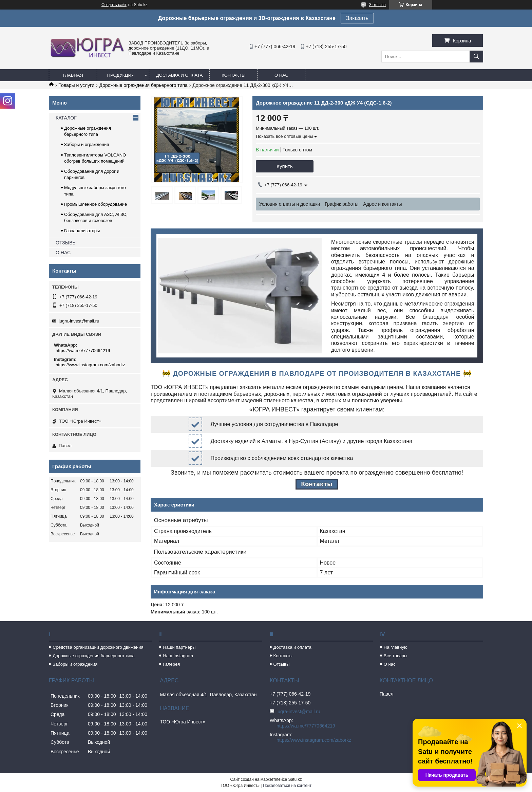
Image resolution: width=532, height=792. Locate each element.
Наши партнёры (179, 647)
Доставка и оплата (179, 75)
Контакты (233, 75)
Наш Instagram (178, 656)
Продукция (121, 75)
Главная (73, 75)
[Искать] (476, 57)
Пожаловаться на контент (287, 786)
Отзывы (282, 664)
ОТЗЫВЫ (66, 243)
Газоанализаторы (82, 231)
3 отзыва (377, 5)
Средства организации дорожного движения (98, 647)
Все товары (396, 656)
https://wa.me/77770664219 (83, 351)
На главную (396, 647)
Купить (284, 166)
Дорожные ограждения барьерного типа (144, 85)
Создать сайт (114, 5)
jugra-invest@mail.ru (79, 321)
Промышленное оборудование (96, 204)
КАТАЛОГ (66, 118)
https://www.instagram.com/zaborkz (90, 365)
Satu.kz (295, 779)
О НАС (63, 253)
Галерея (171, 664)
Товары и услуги (76, 85)
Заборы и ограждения (87, 144)
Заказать (357, 18)
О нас (281, 75)
